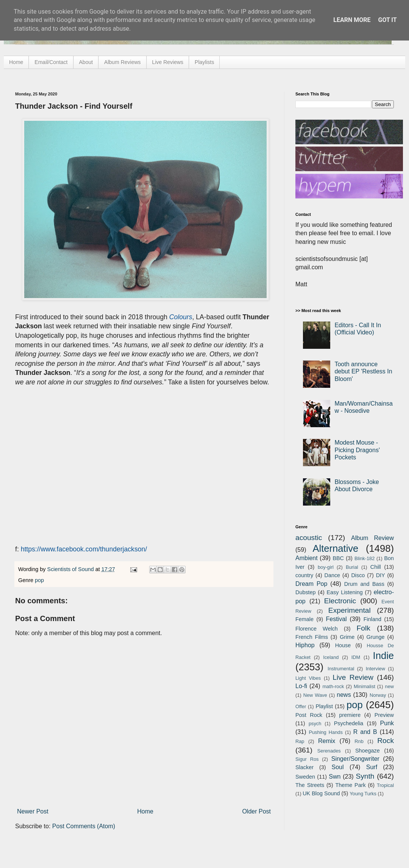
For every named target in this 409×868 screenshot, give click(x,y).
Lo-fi (301, 686)
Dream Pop (311, 584)
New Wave (315, 695)
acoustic (309, 538)
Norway (378, 695)
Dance (332, 575)
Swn (335, 777)
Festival (336, 619)
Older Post (256, 811)
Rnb (359, 741)
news (344, 695)
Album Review (372, 538)
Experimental (350, 610)
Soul (338, 767)
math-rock (333, 686)
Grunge (376, 637)
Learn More (352, 20)
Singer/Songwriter (355, 759)
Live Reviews (168, 62)
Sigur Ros (307, 759)
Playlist (324, 706)
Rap (300, 741)
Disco (358, 575)
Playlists (204, 62)
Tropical (385, 785)
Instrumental (341, 669)
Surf (372, 767)
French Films (312, 637)
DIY (381, 575)
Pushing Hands (325, 732)
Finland (372, 619)
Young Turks (363, 794)
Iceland (331, 657)
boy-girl (326, 567)
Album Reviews (122, 62)
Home (16, 62)
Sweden (305, 777)
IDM (356, 657)
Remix (327, 741)
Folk (364, 628)
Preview (384, 715)
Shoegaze (368, 751)
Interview (375, 669)
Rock (386, 741)
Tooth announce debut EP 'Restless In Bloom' (363, 371)
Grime (347, 637)
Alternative (335, 548)
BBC (338, 558)
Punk (387, 723)
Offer (301, 706)
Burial (352, 567)
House (343, 645)
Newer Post (33, 811)
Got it (387, 20)
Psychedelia (349, 723)
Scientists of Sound (71, 569)
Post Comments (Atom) (84, 826)
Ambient (307, 558)
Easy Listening (345, 592)
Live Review (353, 677)
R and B (365, 732)
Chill (376, 567)
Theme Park (351, 785)
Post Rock (309, 715)
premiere (350, 715)
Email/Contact (51, 62)
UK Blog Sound (321, 793)
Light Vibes (308, 678)
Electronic (340, 601)
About (86, 62)
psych (315, 724)
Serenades (329, 751)
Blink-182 (365, 558)
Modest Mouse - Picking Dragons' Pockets (357, 450)
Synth (365, 776)
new (389, 686)
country (304, 575)
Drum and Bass (364, 584)
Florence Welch (317, 629)
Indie (384, 656)
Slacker (304, 767)
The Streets (310, 785)
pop (39, 580)
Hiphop (305, 645)
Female (304, 619)
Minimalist (365, 686)
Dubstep (306, 592)
